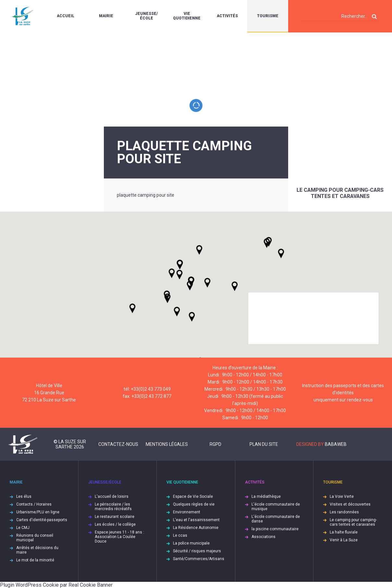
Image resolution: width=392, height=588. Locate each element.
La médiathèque (266, 496)
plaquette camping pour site (146, 195)
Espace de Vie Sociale (193, 496)
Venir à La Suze (344, 540)
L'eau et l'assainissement (196, 520)
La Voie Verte (342, 496)
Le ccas (180, 535)
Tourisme (268, 16)
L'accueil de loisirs (112, 496)
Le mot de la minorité (35, 560)
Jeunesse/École (146, 16)
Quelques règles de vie (194, 504)
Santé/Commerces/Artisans (199, 559)
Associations (263, 537)
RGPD (215, 444)
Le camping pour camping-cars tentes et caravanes (340, 193)
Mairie (106, 16)
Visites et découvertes (350, 504)
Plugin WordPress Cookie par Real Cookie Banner (56, 585)
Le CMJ (23, 528)
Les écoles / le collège (115, 524)
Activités (227, 16)
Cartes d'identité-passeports (42, 520)
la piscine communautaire (275, 529)
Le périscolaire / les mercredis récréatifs (113, 507)
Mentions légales (167, 444)
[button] (207, 283)
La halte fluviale (344, 532)
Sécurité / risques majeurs (197, 551)
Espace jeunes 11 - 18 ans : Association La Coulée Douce (119, 537)
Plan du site (264, 444)
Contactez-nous (118, 444)
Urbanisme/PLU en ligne (38, 512)
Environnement (187, 512)
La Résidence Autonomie (196, 528)
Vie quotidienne (187, 16)
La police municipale (191, 543)
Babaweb (336, 444)
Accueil (66, 16)
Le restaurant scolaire (115, 517)
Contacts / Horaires (34, 504)
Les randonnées (344, 512)
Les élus (24, 496)
